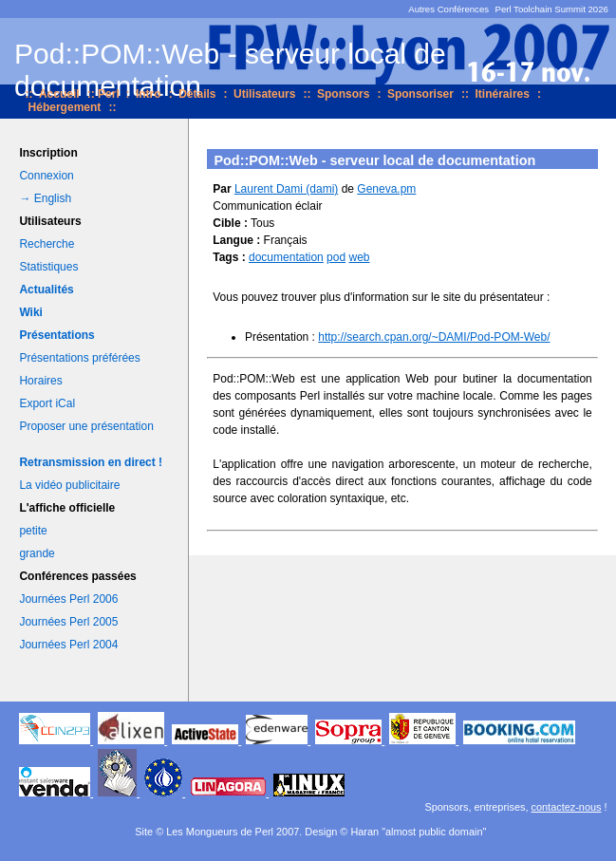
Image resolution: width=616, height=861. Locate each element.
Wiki (31, 312)
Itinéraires (503, 94)
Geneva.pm (386, 189)
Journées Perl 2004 (68, 645)
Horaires (40, 381)
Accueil (59, 94)
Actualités (46, 290)
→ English (45, 198)
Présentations (56, 335)
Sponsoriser (420, 94)
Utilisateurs (264, 94)
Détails (197, 94)
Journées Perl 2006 (68, 599)
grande (37, 553)
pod (336, 257)
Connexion (46, 176)
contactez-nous (567, 807)
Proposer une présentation (86, 426)
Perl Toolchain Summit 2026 (552, 9)
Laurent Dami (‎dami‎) (286, 189)
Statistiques (48, 267)
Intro (149, 94)
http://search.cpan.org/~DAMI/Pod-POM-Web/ (434, 337)
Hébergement (65, 107)
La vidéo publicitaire (69, 485)
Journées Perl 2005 (68, 622)
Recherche (47, 244)
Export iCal (47, 403)
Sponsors (343, 94)
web (359, 257)
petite (33, 531)
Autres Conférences (448, 9)
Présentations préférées (79, 358)
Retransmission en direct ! (91, 462)
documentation (286, 257)
